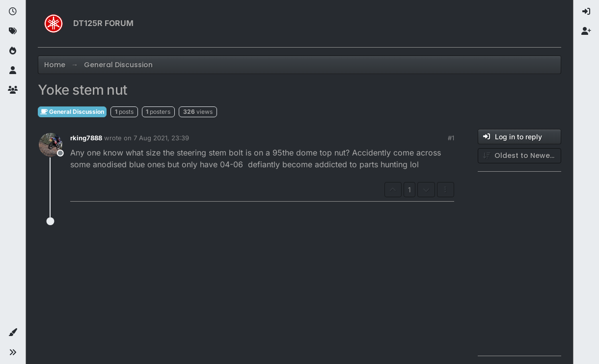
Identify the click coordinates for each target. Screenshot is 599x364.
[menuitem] (586, 12)
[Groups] (13, 90)
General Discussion (72, 112)
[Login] (586, 12)
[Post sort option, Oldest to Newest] (519, 156)
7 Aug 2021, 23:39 (161, 138)
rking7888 (86, 138)
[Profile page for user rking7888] (51, 145)
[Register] (586, 31)
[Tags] (13, 31)
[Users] (13, 71)
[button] (13, 333)
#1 (451, 138)
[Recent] (13, 12)
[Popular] (13, 51)
